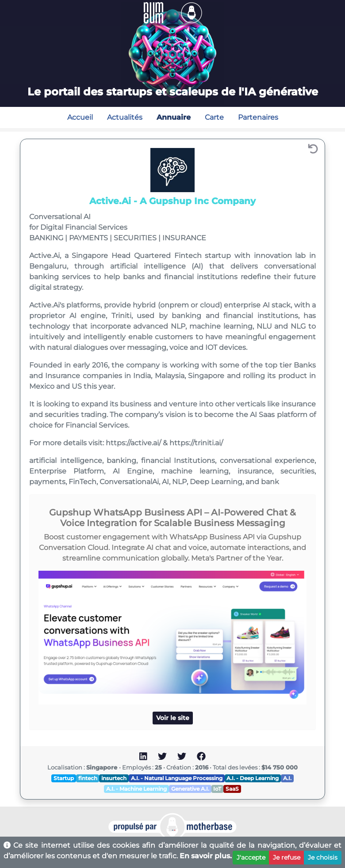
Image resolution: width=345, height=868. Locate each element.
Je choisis (323, 857)
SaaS (232, 789)
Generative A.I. (190, 789)
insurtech (114, 778)
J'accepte (251, 857)
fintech (88, 778)
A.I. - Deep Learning (253, 778)
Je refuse (287, 857)
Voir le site (173, 718)
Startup (64, 778)
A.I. (287, 778)
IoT (217, 789)
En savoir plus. (206, 856)
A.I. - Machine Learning (136, 789)
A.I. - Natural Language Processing (177, 778)
